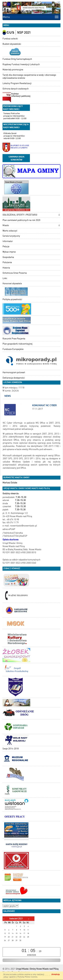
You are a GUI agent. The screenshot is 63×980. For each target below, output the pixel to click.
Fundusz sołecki (10, 39)
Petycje (6, 246)
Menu (6, 17)
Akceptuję (56, 974)
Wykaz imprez (9, 252)
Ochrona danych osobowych (16, 89)
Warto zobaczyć (10, 231)
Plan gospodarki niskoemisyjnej (17, 344)
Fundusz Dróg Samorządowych (17, 59)
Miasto (6, 225)
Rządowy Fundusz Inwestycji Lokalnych (21, 64)
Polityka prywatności (12, 299)
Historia (6, 268)
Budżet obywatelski (12, 44)
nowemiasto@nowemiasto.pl (24, 526)
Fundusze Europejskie (13, 349)
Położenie (7, 262)
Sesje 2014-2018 (11, 749)
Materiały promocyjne (13, 70)
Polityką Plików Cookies (27, 977)
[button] (59, 215)
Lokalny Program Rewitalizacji (17, 83)
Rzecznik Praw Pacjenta (14, 339)
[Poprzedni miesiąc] (4, 919)
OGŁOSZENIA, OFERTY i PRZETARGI (20, 215)
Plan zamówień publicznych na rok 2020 (21, 220)
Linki (5, 278)
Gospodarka (8, 257)
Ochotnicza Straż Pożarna (15, 273)
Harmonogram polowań (14, 372)
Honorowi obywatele (12, 283)
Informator (8, 241)
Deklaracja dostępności (14, 378)
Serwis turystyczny (11, 236)
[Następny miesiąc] (29, 919)
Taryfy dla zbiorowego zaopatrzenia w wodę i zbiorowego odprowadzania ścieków (29, 77)
